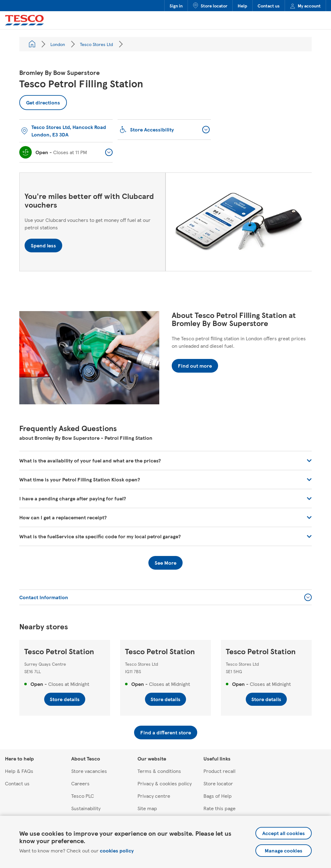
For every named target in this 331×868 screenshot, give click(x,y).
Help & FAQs (19, 771)
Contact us (269, 6)
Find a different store (166, 732)
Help (242, 6)
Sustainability (86, 808)
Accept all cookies (284, 833)
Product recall (219, 771)
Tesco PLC (83, 796)
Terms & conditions (159, 771)
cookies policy (117, 850)
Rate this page (219, 808)
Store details (65, 699)
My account (305, 6)
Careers (80, 783)
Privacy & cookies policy (165, 783)
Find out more (195, 366)
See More (165, 563)
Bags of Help (218, 796)
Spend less (43, 245)
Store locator (210, 6)
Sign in (176, 6)
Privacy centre (154, 796)
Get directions (40, 101)
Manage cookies (284, 850)
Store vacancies (89, 771)
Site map (147, 808)
